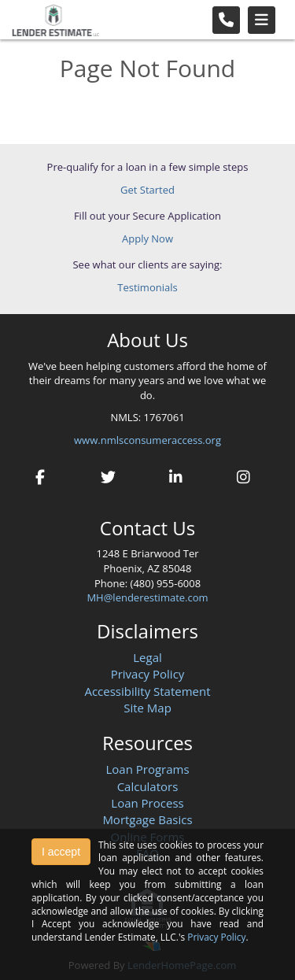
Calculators (148, 786)
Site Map (147, 708)
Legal (147, 657)
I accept (61, 852)
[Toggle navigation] (262, 20)
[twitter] (108, 475)
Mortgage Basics (147, 819)
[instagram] (244, 475)
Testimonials (147, 287)
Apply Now (147, 239)
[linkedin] (176, 475)
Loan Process (147, 803)
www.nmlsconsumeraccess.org (147, 440)
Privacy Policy (148, 674)
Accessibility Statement (147, 691)
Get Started (147, 190)
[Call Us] (226, 20)
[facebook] (41, 475)
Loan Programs (147, 769)
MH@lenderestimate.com (147, 597)
